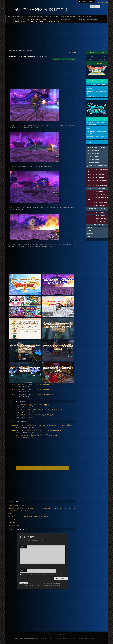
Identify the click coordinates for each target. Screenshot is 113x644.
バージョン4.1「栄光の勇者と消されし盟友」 (98, 171)
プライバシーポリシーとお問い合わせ (57, 635)
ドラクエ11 (31, 22)
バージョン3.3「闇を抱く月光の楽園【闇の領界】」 (98, 198)
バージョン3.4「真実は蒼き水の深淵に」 (98, 202)
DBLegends (49, 22)
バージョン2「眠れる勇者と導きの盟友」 (87, 19)
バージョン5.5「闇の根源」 (14, 19)
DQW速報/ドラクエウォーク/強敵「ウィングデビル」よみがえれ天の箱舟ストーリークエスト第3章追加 (42, 425)
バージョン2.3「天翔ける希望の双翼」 (98, 219)
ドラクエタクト (40, 22)
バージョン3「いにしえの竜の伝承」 (63, 19)
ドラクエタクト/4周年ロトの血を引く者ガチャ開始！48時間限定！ (31, 405)
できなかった (13, 519)
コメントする (42, 468)
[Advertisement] (57, 36)
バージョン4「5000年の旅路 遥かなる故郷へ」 (37, 19)
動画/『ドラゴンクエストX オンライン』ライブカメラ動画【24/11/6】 (33, 390)
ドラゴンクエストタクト (98, 81)
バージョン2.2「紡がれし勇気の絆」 (97, 216)
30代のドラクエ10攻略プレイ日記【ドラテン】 (41, 9)
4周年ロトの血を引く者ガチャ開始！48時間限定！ (96, 84)
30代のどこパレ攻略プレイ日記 (85, 639)
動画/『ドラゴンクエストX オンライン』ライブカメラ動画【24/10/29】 (33, 395)
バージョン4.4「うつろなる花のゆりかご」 (98, 182)
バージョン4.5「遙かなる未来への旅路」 (98, 185)
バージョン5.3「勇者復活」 (69, 17)
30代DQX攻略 (56, 59)
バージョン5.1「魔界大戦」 (36, 17)
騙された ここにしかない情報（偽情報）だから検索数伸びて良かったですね (31, 516)
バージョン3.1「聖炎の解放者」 (96, 191)
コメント (23, 547)
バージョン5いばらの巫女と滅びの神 (17, 17)
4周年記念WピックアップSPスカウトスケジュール (97, 96)
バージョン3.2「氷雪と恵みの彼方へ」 (98, 194)
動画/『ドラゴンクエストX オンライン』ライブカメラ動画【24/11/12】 (33, 385)
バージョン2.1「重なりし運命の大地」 (98, 213)
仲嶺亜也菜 (12, 522)
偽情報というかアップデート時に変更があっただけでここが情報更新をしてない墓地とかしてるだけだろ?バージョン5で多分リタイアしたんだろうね (42, 509)
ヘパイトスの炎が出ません (17, 505)
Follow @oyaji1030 (102, 2)
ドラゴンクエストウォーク (98, 119)
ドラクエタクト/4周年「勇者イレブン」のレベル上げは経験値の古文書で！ (34, 415)
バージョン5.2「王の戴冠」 (52, 17)
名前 (22, 570)
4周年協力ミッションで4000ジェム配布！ (95, 99)
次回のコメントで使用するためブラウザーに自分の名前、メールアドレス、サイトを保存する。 (43, 575)
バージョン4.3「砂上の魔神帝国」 (97, 178)
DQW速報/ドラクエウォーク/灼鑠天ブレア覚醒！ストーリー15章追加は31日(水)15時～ (37, 430)
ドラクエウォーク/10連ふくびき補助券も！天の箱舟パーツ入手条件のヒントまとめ (36, 435)
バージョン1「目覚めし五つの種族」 (17, 22)
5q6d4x (11, 513)
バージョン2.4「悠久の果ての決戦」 (97, 222)
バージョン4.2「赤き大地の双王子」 (97, 175)
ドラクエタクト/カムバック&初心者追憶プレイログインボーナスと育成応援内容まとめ (37, 410)
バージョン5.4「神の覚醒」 (85, 17)
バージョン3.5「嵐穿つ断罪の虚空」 (97, 205)
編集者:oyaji (72, 52)
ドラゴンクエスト (14, 525)
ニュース (56, 22)
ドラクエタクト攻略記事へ (97, 63)
